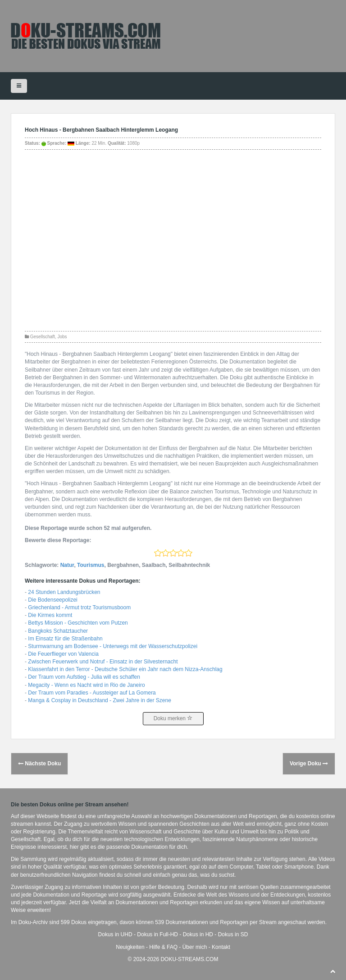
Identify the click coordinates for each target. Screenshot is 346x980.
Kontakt (221, 947)
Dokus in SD (233, 934)
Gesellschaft (43, 337)
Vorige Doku (309, 764)
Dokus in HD (198, 934)
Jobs (62, 337)
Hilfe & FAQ (163, 947)
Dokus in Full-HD (157, 934)
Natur (67, 565)
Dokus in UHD (115, 934)
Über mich (195, 947)
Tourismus (91, 565)
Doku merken (173, 718)
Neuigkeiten (130, 947)
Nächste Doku (39, 764)
